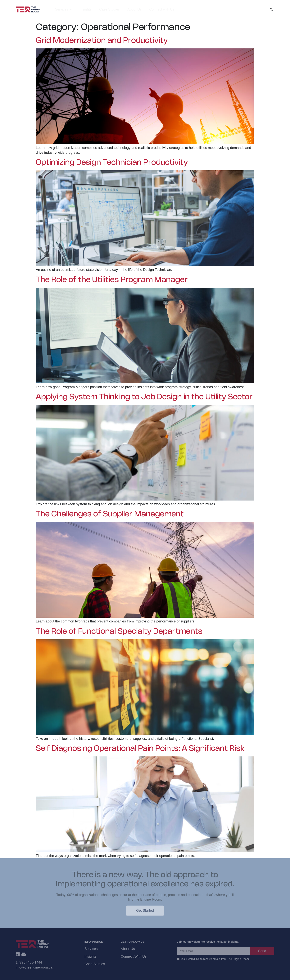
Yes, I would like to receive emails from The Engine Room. (215, 959)
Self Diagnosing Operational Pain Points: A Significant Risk (140, 749)
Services (91, 949)
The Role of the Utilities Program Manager (112, 280)
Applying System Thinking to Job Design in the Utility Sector (144, 397)
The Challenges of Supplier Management (110, 514)
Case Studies (95, 964)
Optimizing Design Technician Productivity (112, 163)
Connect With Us (134, 956)
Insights (90, 956)
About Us (128, 949)
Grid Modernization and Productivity (102, 41)
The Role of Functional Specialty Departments (119, 632)
